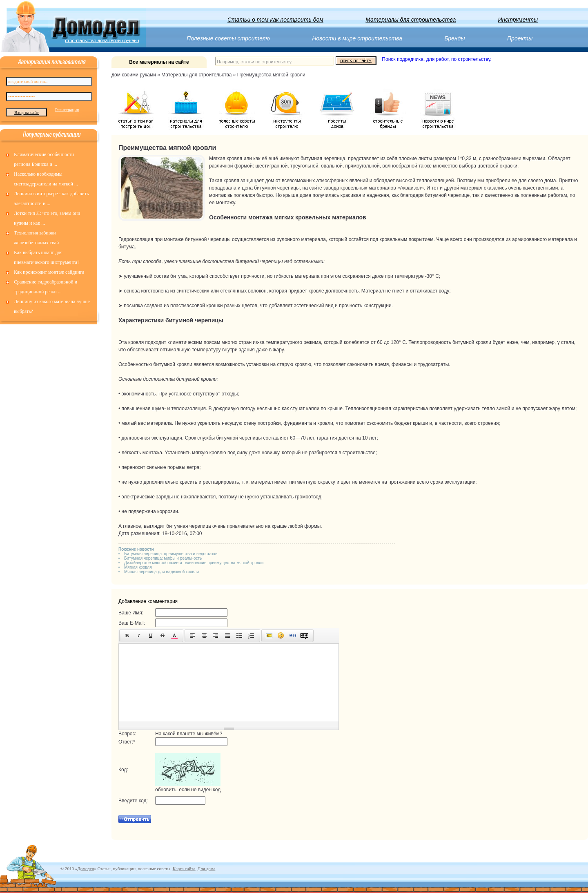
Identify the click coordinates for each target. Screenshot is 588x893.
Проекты (520, 38)
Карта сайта (184, 868)
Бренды (454, 38)
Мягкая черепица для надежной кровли (161, 572)
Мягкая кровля (138, 567)
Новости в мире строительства (357, 38)
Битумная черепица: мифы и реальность (163, 558)
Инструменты (518, 20)
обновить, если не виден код (188, 790)
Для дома (206, 868)
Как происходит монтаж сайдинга (49, 272)
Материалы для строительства (411, 20)
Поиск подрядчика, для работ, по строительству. (437, 59)
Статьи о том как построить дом (275, 20)
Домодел (86, 868)
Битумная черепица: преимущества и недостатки (171, 554)
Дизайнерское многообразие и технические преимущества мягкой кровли (194, 563)
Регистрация (67, 109)
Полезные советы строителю (228, 38)
